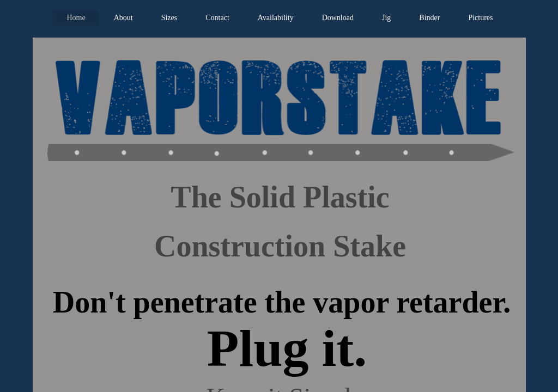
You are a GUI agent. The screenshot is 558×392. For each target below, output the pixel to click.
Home (76, 18)
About (123, 18)
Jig (386, 18)
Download (338, 18)
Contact (217, 18)
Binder (429, 18)
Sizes (169, 18)
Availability (276, 18)
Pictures (480, 18)
